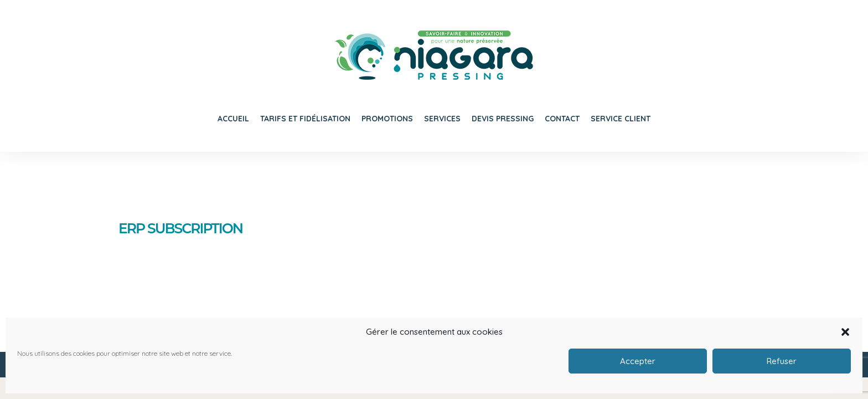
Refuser (782, 361)
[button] (845, 332)
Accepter (638, 361)
